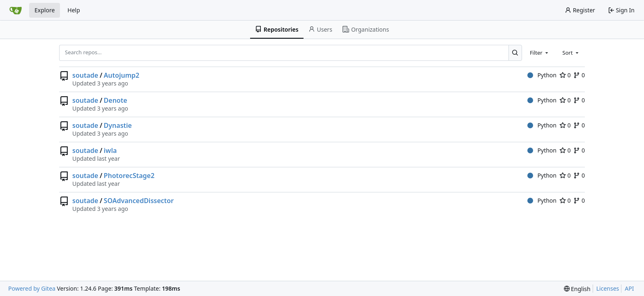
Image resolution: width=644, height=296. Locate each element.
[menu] (577, 289)
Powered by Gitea (32, 288)
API (629, 288)
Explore (45, 10)
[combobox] (540, 53)
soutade (85, 75)
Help (74, 10)
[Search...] (515, 53)
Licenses (608, 288)
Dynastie (118, 125)
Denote (116, 100)
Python (542, 75)
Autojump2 (122, 75)
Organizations (366, 29)
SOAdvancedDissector (139, 201)
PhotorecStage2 (129, 176)
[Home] (16, 10)
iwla (110, 150)
